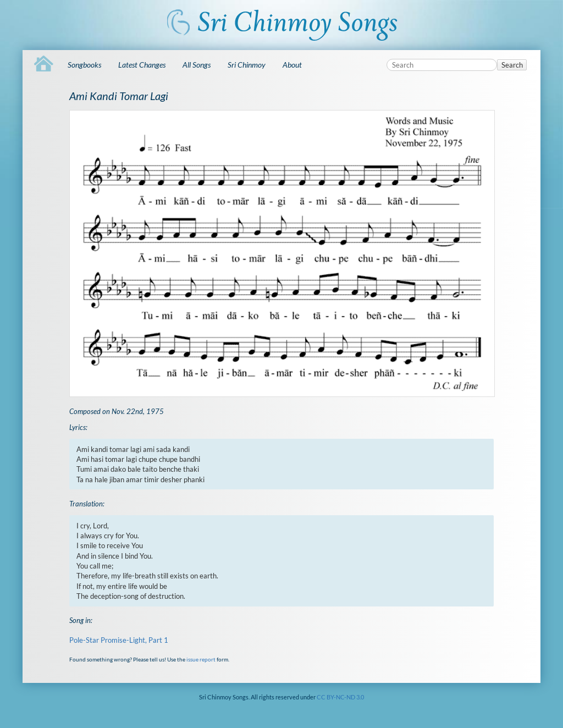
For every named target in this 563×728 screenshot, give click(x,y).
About (292, 65)
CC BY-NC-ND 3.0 (340, 697)
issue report (201, 659)
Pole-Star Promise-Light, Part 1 (119, 640)
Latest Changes (142, 65)
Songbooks (84, 65)
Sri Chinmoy (247, 65)
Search (512, 65)
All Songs (197, 65)
